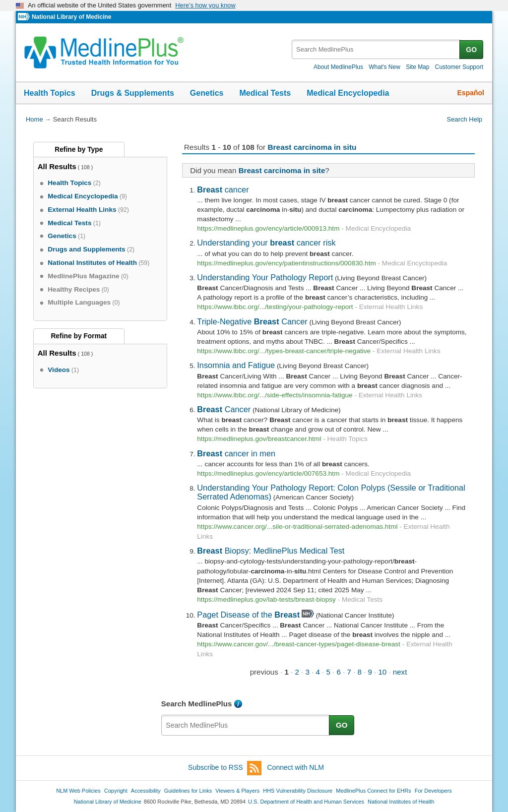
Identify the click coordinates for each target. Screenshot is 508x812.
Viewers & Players (237, 791)
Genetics (207, 93)
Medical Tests (265, 93)
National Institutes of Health (401, 802)
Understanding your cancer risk (266, 243)
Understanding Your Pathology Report (265, 277)
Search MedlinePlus (197, 704)
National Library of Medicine (71, 17)
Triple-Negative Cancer (252, 321)
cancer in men (236, 453)
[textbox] (376, 49)
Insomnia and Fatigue (236, 365)
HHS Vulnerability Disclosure (298, 791)
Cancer (224, 409)
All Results (57, 166)
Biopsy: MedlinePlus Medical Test (271, 551)
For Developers (433, 791)
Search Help (465, 119)
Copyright (116, 791)
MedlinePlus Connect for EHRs (373, 791)
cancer (223, 189)
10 (382, 672)
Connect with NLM (296, 767)
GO (471, 50)
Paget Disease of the (248, 615)
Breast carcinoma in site (282, 170)
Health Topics (50, 93)
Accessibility (146, 791)
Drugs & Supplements (133, 93)
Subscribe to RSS (225, 768)
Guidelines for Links (188, 791)
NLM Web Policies (78, 791)
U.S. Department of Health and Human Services (306, 802)
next (400, 672)
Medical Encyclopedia (348, 93)
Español (471, 93)
